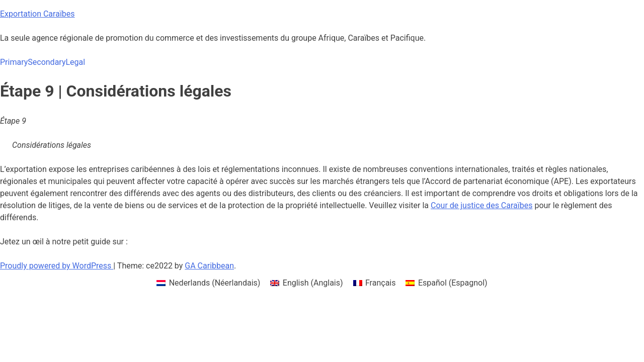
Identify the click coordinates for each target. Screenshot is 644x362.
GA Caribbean (209, 266)
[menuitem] (208, 283)
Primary (14, 62)
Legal (75, 62)
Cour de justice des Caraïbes (481, 205)
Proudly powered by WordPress (57, 266)
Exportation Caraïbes (37, 14)
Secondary (47, 62)
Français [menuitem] (381, 283)
